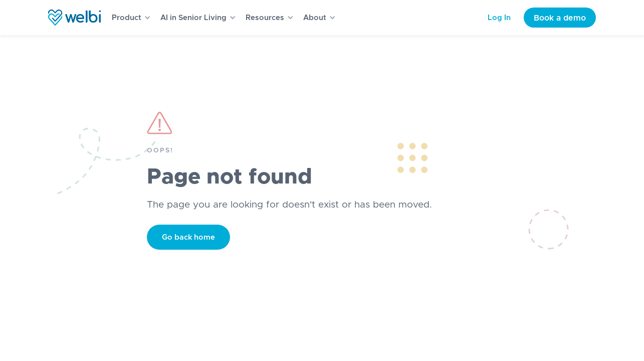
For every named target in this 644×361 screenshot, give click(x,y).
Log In (499, 18)
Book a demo (560, 18)
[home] (74, 18)
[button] (128, 18)
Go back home (188, 237)
